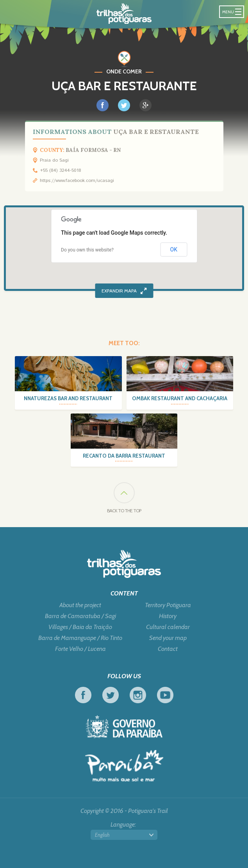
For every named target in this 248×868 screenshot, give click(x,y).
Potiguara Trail (124, 13)
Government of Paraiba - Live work (124, 727)
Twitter (111, 695)
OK (174, 250)
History (168, 616)
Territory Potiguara (168, 605)
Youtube (165, 695)
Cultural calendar (168, 627)
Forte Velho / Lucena (80, 649)
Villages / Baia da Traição (80, 627)
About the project (80, 605)
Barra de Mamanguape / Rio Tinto (80, 638)
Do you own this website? (87, 250)
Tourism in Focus (124, 766)
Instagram (138, 695)
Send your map (168, 638)
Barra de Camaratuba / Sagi (80, 616)
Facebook (83, 695)
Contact (168, 649)
